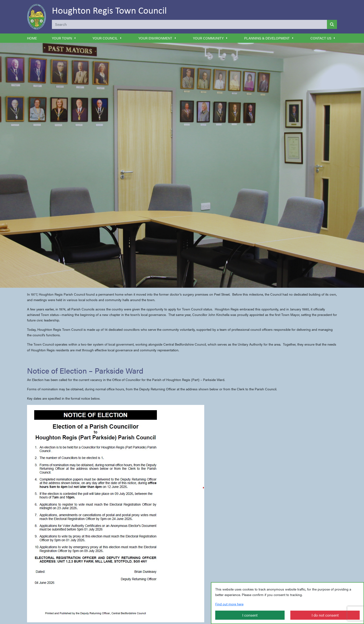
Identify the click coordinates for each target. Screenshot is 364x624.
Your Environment (155, 38)
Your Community (208, 38)
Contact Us (321, 38)
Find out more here (229, 604)
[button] (75, 38)
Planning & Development (267, 38)
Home (32, 38)
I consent (250, 615)
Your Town (62, 38)
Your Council (105, 38)
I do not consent (325, 615)
